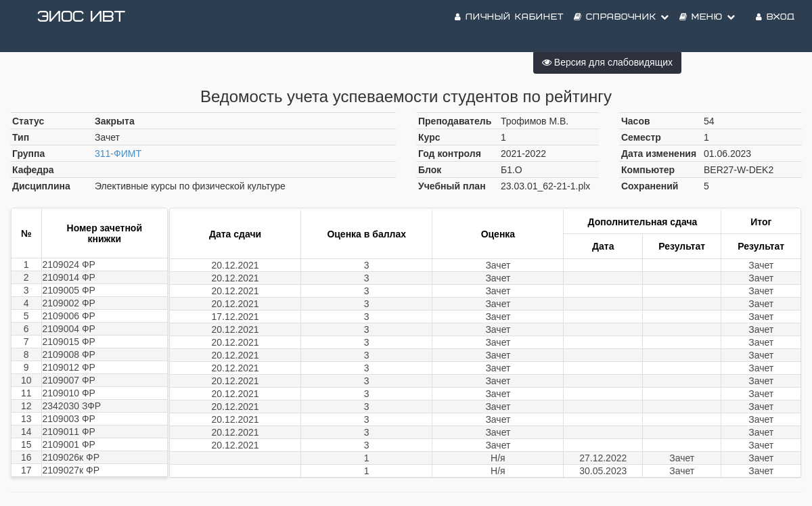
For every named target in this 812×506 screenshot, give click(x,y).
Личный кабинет (509, 27)
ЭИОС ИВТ (81, 27)
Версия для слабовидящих (607, 62)
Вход (775, 27)
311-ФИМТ (118, 154)
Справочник (622, 27)
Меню (707, 27)
